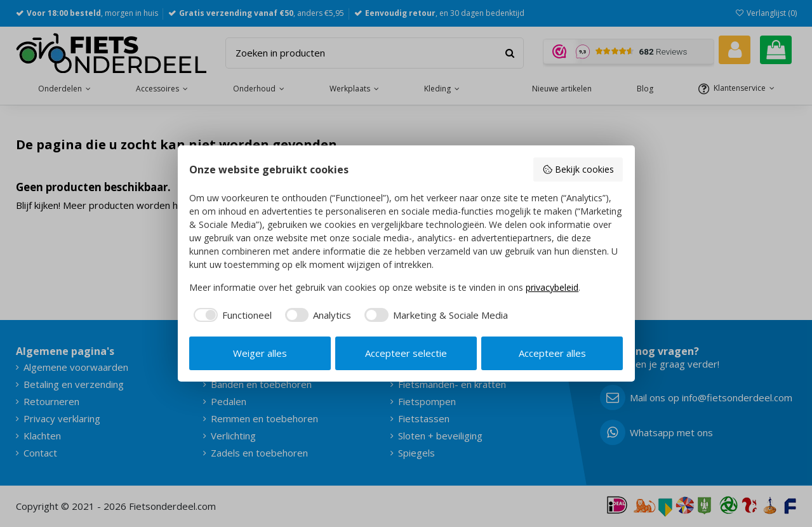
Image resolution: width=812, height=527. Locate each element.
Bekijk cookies (578, 169)
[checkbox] (230, 315)
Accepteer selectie (406, 353)
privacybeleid (552, 287)
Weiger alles (260, 353)
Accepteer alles (552, 353)
